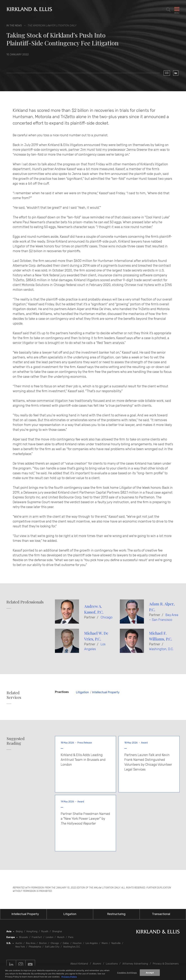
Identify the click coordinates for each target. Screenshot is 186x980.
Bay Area (31, 943)
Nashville (116, 943)
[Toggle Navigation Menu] (177, 10)
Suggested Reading (16, 741)
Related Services (14, 695)
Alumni (97, 964)
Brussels (24, 937)
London (50, 937)
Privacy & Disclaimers (166, 964)
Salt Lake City (52, 947)
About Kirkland (79, 964)
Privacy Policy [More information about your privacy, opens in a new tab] (69, 977)
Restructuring (116, 914)
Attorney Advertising (135, 964)
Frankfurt (37, 937)
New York (20, 947)
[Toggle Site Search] (168, 10)
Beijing (19, 931)
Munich (61, 937)
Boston (43, 943)
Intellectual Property (106, 692)
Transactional (161, 914)
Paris (71, 937)
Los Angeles (92, 943)
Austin (19, 943)
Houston (77, 943)
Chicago (106, 617)
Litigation (82, 692)
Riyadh (45, 931)
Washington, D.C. (161, 649)
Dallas (66, 943)
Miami (105, 943)
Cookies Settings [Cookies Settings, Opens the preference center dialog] (127, 973)
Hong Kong (32, 931)
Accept (150, 973)
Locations (112, 964)
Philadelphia (35, 947)
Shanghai (57, 931)
